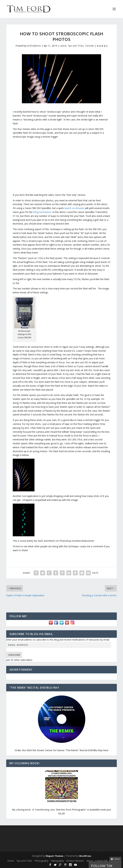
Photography (41, 861)
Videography (57, 861)
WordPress (85, 856)
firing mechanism (42, 212)
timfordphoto (34, 46)
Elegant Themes (55, 856)
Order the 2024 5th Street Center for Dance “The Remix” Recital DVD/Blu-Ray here (61, 750)
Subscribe (14, 655)
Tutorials (89, 46)
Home (11, 861)
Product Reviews (75, 861)
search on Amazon (74, 208)
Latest (63, 46)
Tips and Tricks (76, 46)
